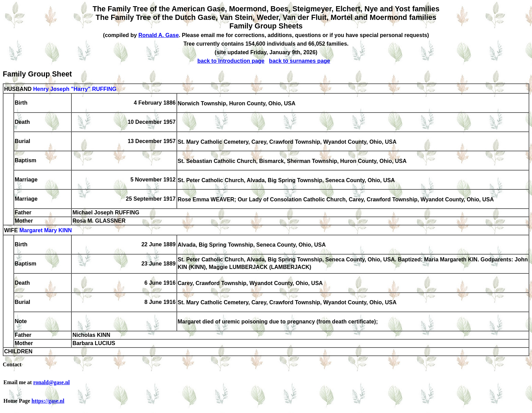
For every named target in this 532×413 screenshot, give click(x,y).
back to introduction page (231, 61)
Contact (12, 364)
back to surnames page (300, 61)
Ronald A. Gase (159, 35)
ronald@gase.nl (52, 382)
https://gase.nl (48, 401)
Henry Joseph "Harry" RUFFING (75, 89)
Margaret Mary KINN (45, 231)
